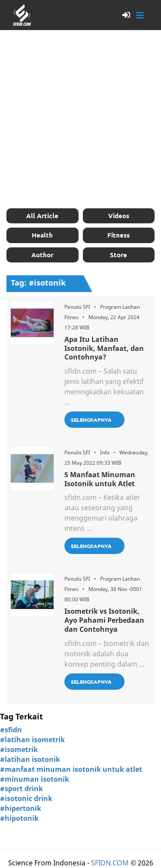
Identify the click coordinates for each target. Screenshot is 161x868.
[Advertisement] (80, 119)
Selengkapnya (91, 420)
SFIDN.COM (110, 863)
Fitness (118, 235)
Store (118, 255)
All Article (42, 216)
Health (42, 235)
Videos (119, 216)
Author (42, 255)
